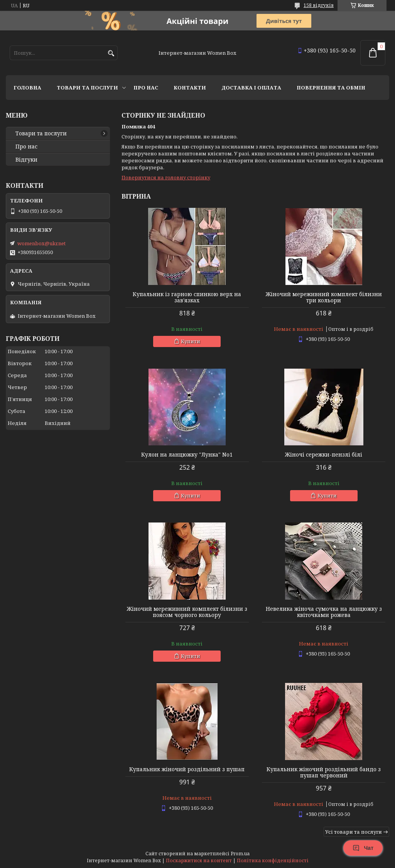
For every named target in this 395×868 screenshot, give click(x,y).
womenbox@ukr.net (41, 243)
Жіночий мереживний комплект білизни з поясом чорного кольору (187, 612)
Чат (363, 848)
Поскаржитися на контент (199, 860)
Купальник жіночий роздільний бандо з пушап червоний (324, 772)
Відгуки (26, 160)
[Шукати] (111, 53)
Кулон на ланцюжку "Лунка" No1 (187, 455)
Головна (27, 88)
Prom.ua (240, 854)
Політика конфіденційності (273, 860)
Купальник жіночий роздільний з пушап (187, 769)
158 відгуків (319, 5)
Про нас (146, 88)
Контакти (190, 88)
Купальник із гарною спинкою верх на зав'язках (187, 297)
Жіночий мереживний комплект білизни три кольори (324, 297)
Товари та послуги (87, 88)
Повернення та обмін (331, 88)
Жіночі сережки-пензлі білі (324, 455)
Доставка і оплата (251, 88)
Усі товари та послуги (354, 832)
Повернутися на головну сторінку (166, 177)
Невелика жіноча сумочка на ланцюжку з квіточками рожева (324, 612)
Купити (191, 341)
